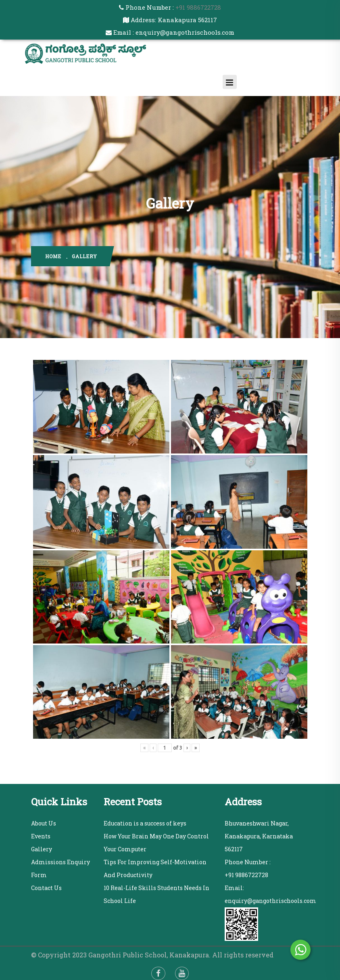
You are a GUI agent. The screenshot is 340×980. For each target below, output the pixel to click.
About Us (44, 823)
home (53, 256)
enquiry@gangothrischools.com (270, 901)
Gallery (42, 849)
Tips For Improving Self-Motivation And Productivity (155, 868)
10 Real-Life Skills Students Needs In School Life (156, 894)
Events (41, 836)
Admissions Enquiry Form (60, 868)
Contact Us (46, 888)
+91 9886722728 (197, 7)
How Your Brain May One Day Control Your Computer (156, 843)
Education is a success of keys (145, 823)
